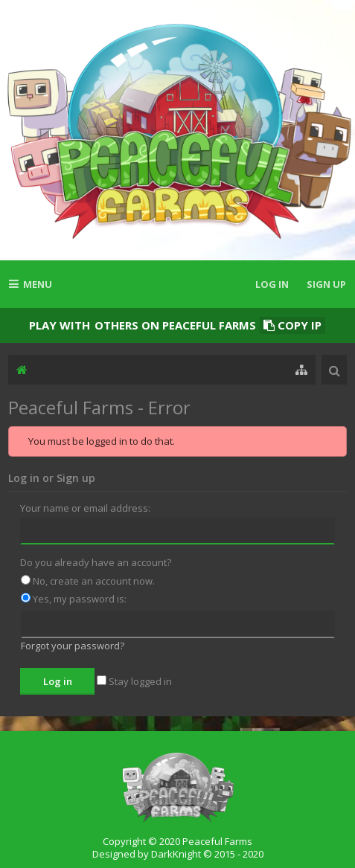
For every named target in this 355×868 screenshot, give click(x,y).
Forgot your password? (73, 646)
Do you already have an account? (96, 562)
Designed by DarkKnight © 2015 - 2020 (178, 854)
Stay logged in (134, 681)
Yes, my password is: (74, 599)
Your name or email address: (85, 508)
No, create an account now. (88, 581)
